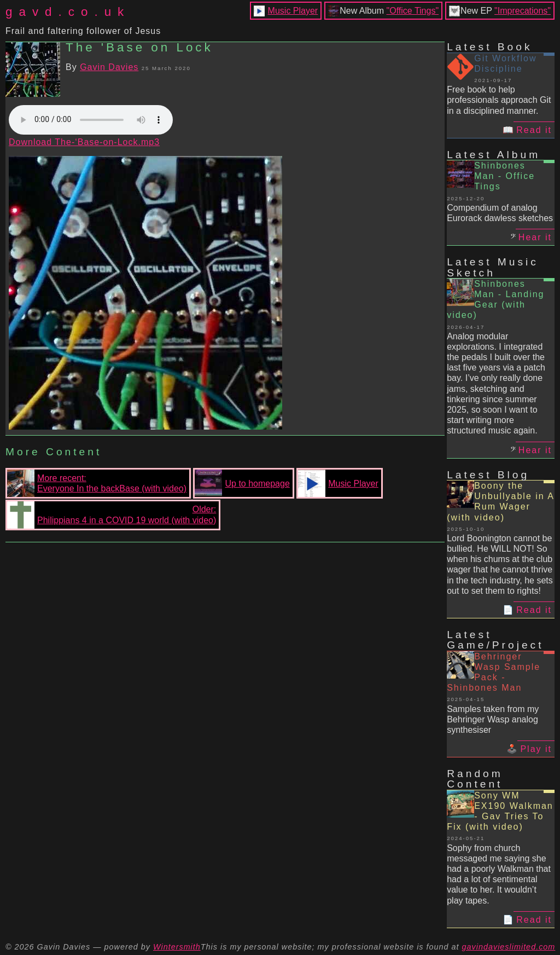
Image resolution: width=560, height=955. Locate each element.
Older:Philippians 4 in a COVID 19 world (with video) (112, 515)
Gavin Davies (109, 67)
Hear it (535, 237)
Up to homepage (242, 483)
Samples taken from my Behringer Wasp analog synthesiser (493, 719)
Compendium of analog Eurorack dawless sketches (500, 213)
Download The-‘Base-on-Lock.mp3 (84, 142)
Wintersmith (177, 947)
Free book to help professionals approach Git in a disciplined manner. (499, 100)
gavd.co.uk (68, 12)
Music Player (293, 11)
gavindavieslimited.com (509, 947)
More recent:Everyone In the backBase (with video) (97, 483)
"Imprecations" (523, 11)
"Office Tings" (413, 11)
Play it (536, 749)
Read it (534, 130)
